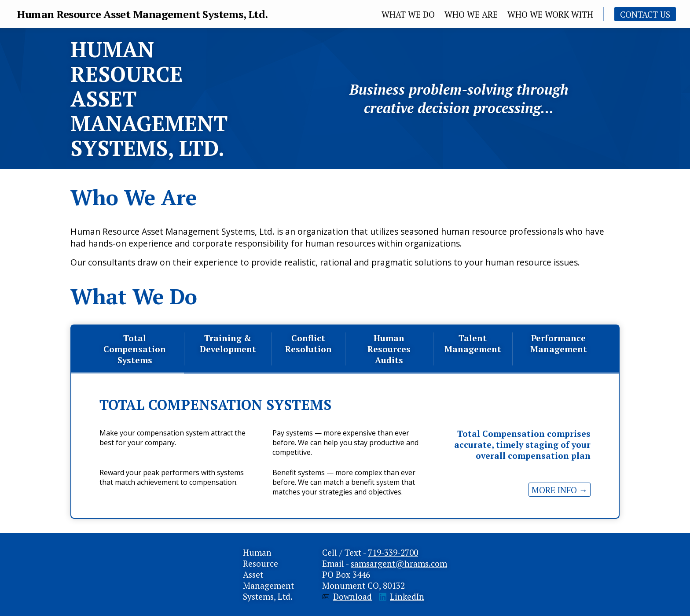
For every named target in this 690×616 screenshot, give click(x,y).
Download (352, 596)
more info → (560, 490)
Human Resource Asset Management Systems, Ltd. (143, 14)
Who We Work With (550, 14)
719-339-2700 (393, 552)
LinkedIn (407, 596)
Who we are (471, 14)
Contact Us (645, 14)
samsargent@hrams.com (399, 563)
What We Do (408, 14)
